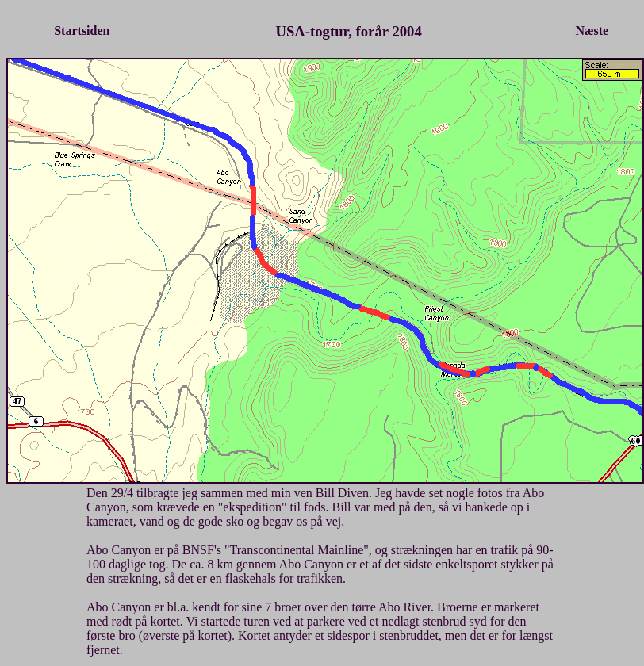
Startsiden (82, 31)
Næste (592, 31)
